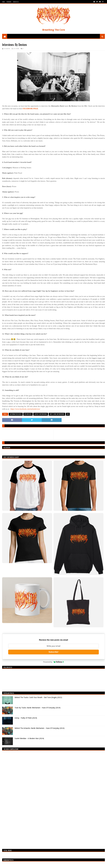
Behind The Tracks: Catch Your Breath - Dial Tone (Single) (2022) (38, 697)
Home (3, 2)
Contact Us (16, 2)
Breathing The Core (54, 30)
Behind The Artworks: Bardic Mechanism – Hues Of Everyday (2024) (40, 728)
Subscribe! (54, 652)
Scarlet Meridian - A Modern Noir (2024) (29, 738)
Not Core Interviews (57, 414)
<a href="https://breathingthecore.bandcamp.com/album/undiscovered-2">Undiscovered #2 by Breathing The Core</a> (23, 799)
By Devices (28, 414)
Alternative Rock (16, 414)
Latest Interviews (41, 414)
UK (68, 414)
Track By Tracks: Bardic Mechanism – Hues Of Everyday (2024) (38, 708)
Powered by (53, 662)
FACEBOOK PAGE (30, 109)
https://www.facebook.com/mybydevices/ (25, 409)
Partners (9, 2)
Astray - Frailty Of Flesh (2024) (26, 718)
